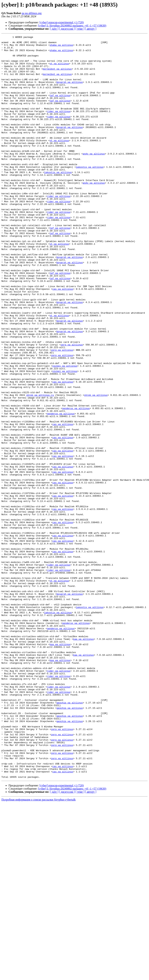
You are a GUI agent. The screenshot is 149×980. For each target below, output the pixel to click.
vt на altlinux (59, 69)
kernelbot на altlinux (57, 76)
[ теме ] (80, 29)
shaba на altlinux (61, 47)
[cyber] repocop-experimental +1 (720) (62, 22)
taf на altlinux (60, 107)
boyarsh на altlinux (70, 92)
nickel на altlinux (65, 432)
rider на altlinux (59, 127)
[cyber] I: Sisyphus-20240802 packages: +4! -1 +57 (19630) (72, 26)
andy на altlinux (94, 178)
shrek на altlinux (96, 467)
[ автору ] (91, 29)
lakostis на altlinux (90, 193)
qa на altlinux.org (32, 13)
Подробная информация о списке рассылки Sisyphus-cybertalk (39, 948)
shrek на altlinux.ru (40, 467)
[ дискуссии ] (67, 29)
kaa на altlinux (84, 760)
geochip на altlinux (70, 836)
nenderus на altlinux (76, 483)
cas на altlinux (63, 340)
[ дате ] (54, 29)
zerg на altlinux (72, 407)
